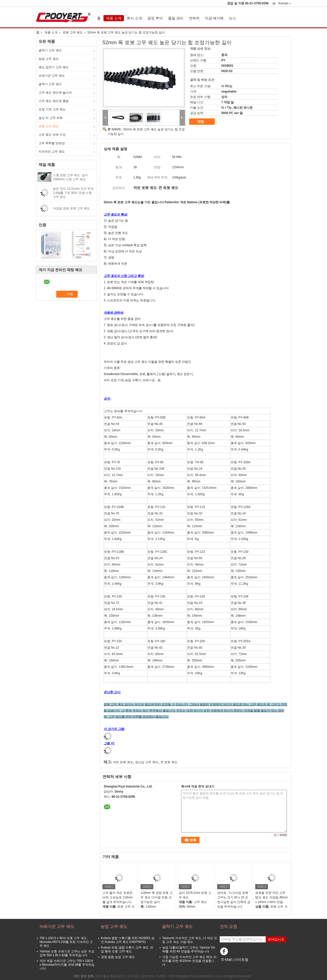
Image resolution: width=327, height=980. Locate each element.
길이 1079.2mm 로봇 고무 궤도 (195, 895)
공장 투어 (155, 18)
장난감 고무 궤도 (147, 762)
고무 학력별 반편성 (52, 143)
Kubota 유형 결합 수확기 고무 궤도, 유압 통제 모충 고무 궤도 (127, 949)
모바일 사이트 (231, 966)
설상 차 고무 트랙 (51, 118)
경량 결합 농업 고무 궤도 (118, 957)
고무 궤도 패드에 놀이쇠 (55, 93)
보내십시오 (276, 939)
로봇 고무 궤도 (73, 32)
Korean (285, 3)
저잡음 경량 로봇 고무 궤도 (71, 208)
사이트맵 (241, 960)
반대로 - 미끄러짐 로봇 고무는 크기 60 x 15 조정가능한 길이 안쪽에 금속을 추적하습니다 (234, 900)
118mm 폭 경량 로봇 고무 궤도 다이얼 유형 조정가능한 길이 (156, 897)
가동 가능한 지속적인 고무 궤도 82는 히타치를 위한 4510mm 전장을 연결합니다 (189, 961)
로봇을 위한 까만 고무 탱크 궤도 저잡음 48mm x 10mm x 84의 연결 (271, 897)
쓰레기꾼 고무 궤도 (52, 76)
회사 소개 (134, 18)
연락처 (194, 18)
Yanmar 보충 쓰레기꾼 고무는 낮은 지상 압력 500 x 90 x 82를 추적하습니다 (67, 953)
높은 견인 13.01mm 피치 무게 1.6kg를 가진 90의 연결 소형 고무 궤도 (73, 193)
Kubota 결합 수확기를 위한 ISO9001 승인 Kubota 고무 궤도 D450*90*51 (128, 940)
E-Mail (227, 960)
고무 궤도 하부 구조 (52, 135)
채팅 (204, 122)
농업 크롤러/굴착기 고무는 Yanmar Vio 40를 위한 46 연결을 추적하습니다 (189, 949)
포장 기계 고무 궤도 (52, 109)
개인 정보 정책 (84, 976)
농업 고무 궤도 (49, 59)
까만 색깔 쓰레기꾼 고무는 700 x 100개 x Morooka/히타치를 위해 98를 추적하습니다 (67, 965)
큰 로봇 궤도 (169, 762)
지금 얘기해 (214, 18)
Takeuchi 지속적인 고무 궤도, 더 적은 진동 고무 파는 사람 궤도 (190, 940)
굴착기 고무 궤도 (50, 50)
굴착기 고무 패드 (50, 84)
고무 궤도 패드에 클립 (54, 101)
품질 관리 (176, 18)
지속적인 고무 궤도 (52, 152)
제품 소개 (114, 18)
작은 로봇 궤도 (123, 762)
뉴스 (232, 18)
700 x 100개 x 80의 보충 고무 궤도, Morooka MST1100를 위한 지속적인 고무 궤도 (66, 942)
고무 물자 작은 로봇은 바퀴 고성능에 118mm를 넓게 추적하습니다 (118, 897)
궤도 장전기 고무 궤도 (54, 67)
